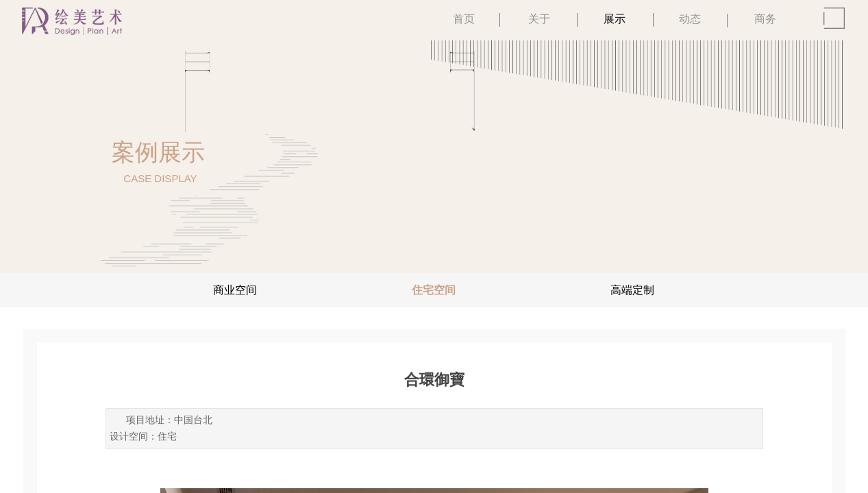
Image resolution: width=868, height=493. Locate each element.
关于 (539, 19)
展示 (615, 19)
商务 (765, 19)
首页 (464, 19)
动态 (690, 19)
